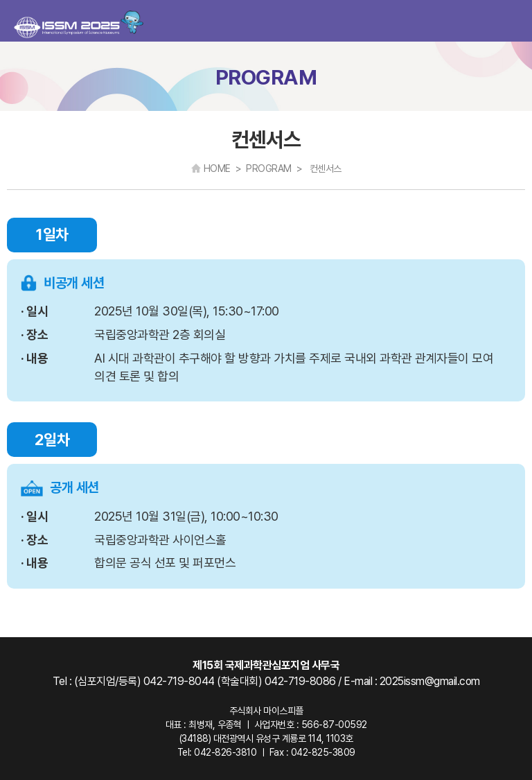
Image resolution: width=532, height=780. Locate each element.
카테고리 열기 (510, 21)
